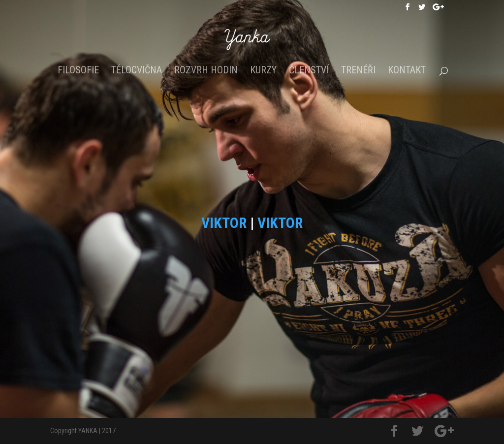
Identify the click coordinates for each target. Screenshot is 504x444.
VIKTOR (224, 223)
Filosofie (78, 71)
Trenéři (358, 71)
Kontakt (407, 71)
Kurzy (263, 71)
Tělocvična (137, 71)
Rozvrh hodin (206, 71)
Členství (309, 71)
